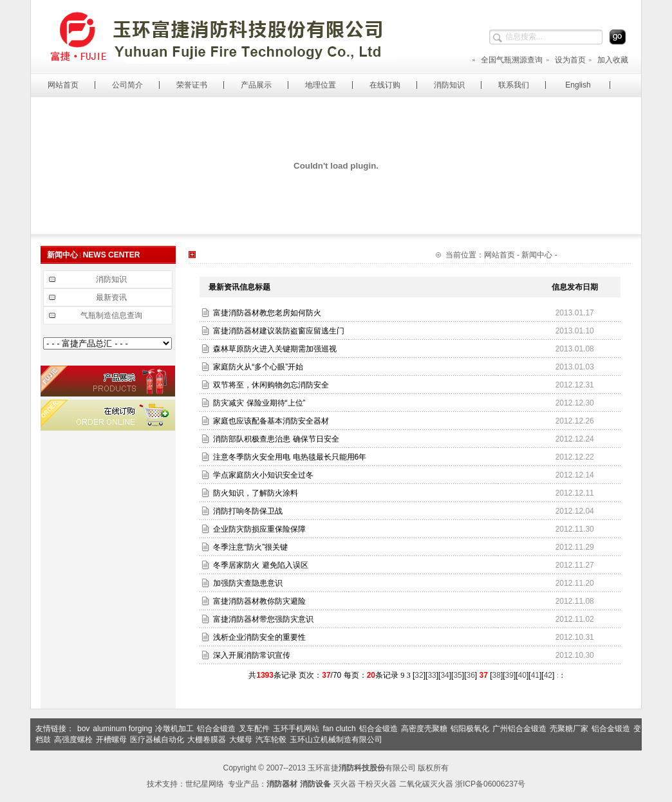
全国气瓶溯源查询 (507, 60)
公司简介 (127, 85)
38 (497, 675)
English (578, 85)
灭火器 (344, 784)
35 (457, 675)
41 (535, 675)
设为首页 (565, 60)
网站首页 (63, 85)
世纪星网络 (205, 784)
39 (509, 675)
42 (548, 675)
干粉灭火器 (377, 784)
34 (444, 675)
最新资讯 (111, 297)
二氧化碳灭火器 (426, 784)
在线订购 (385, 85)
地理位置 (321, 85)
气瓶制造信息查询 (111, 315)
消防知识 (449, 85)
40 (522, 675)
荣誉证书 (192, 85)
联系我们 (514, 85)
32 (419, 675)
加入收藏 (608, 60)
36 (470, 675)
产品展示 (256, 85)
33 (432, 675)
